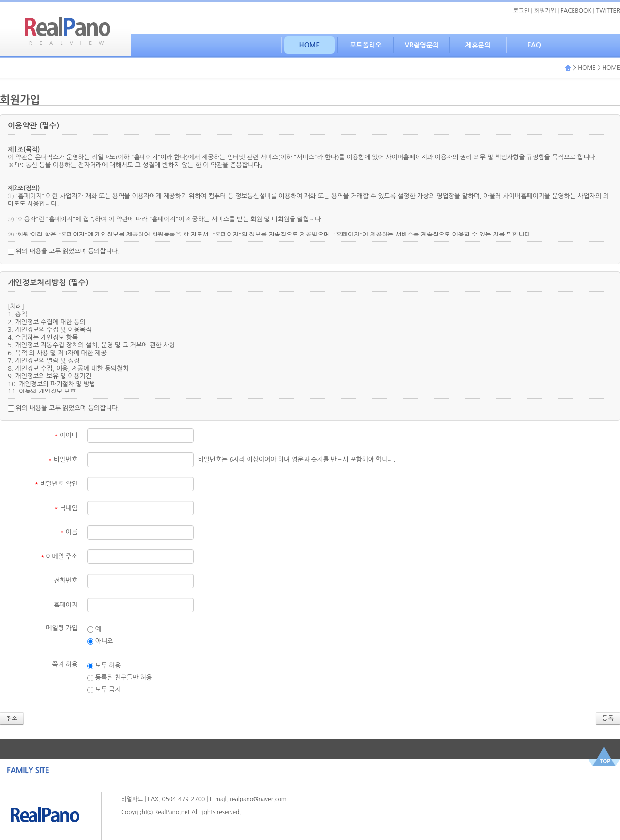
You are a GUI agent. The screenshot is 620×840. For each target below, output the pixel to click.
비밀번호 (63, 459)
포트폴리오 (366, 45)
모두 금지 (104, 690)
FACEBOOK (576, 11)
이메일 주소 (59, 556)
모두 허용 (104, 666)
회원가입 (545, 11)
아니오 (100, 641)
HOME (310, 45)
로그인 (521, 11)
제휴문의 (478, 45)
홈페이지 (66, 605)
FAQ (534, 45)
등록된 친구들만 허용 (120, 678)
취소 (12, 718)
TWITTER (608, 11)
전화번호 (66, 581)
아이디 (66, 435)
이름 (69, 532)
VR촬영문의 (422, 45)
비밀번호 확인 (56, 484)
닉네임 (66, 508)
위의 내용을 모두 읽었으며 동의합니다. (64, 251)
